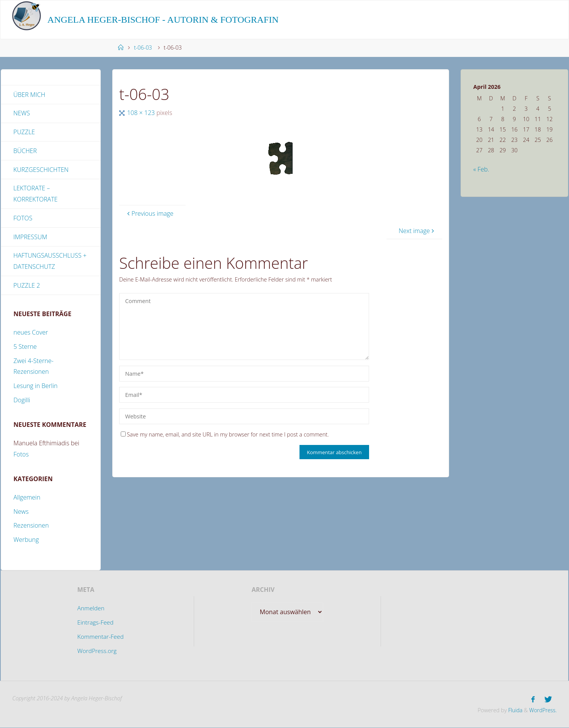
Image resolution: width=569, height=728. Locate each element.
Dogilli (22, 401)
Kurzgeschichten (41, 170)
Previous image (149, 213)
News (22, 113)
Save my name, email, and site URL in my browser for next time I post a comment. (225, 434)
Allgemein (27, 498)
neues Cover (31, 333)
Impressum (30, 237)
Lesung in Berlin (36, 387)
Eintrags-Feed (95, 623)
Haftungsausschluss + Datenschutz (50, 262)
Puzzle (24, 132)
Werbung (26, 541)
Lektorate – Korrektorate (36, 194)
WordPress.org (97, 651)
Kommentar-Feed (101, 637)
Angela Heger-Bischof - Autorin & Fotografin (163, 20)
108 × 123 (141, 113)
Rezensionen (31, 526)
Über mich (29, 95)
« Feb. (481, 169)
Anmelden (91, 609)
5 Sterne (25, 348)
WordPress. (542, 711)
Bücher (25, 151)
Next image (417, 231)
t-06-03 (143, 47)
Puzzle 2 (27, 286)
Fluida (513, 711)
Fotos (23, 218)
